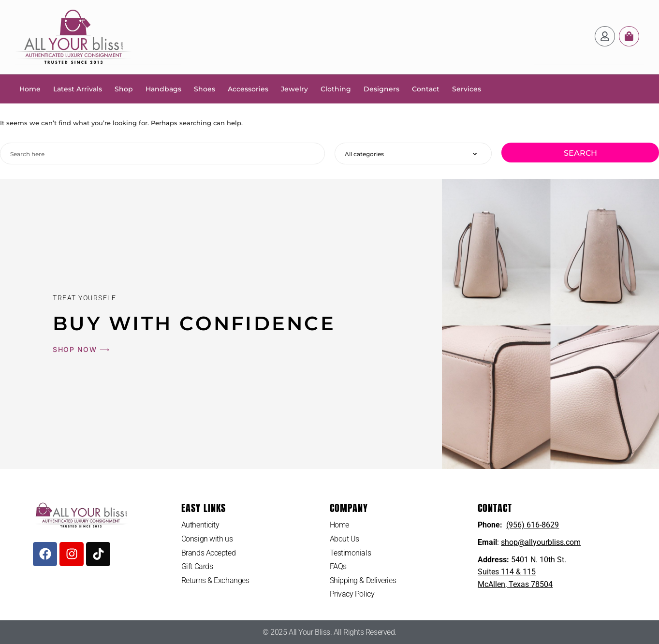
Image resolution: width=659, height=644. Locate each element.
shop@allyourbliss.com (541, 542)
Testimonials (351, 552)
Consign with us (207, 538)
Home (30, 88)
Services (467, 88)
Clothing (336, 88)
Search (580, 153)
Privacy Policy (352, 593)
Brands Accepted (208, 552)
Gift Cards (197, 566)
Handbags (163, 88)
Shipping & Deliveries (363, 580)
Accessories (248, 88)
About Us (344, 538)
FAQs (338, 566)
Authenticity (200, 524)
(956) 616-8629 (533, 524)
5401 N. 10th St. (539, 559)
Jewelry (294, 88)
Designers (381, 88)
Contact (426, 88)
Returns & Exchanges (215, 580)
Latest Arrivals (78, 88)
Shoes (205, 88)
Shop (124, 88)
